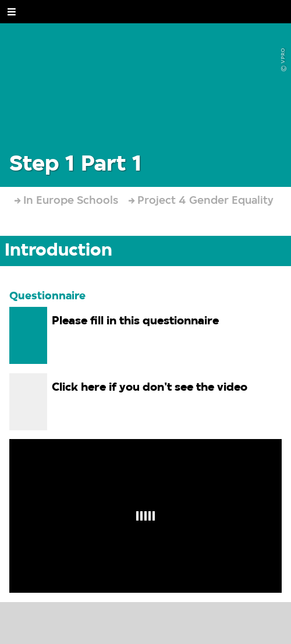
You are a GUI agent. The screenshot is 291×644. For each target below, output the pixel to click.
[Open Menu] (12, 12)
